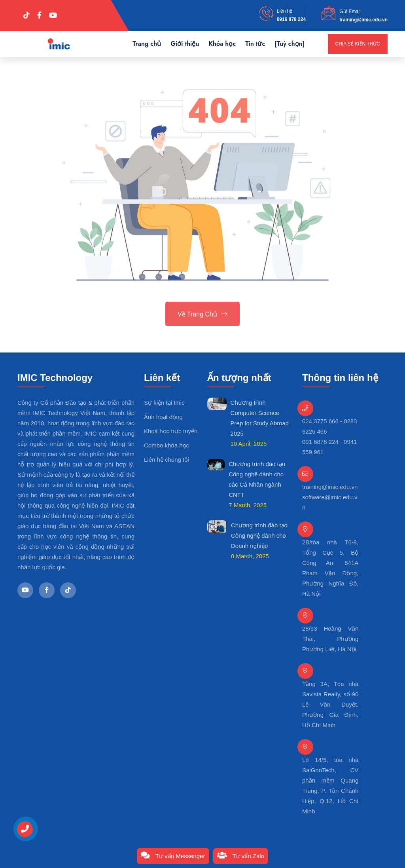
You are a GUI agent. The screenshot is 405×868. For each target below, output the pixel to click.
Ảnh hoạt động (163, 417)
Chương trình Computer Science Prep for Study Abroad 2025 (260, 418)
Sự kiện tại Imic (164, 403)
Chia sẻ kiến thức (358, 44)
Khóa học (222, 44)
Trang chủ (147, 44)
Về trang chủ (202, 314)
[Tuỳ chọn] (290, 44)
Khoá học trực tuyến (171, 431)
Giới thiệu (185, 44)
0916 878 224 (291, 19)
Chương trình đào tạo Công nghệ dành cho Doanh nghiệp (259, 535)
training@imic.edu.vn (363, 20)
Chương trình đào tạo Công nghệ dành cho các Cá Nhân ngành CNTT (257, 479)
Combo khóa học (167, 445)
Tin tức (255, 44)
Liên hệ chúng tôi (167, 460)
